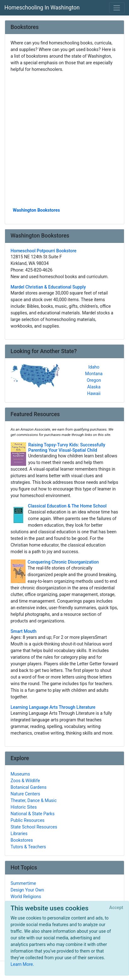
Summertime (23, 883)
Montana (94, 374)
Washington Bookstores (37, 210)
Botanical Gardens (29, 787)
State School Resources (34, 827)
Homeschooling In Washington (42, 8)
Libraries (19, 834)
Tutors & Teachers (28, 847)
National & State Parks (33, 814)
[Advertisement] (64, 139)
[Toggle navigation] (117, 8)
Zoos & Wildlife (25, 781)
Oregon (94, 380)
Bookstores (22, 840)
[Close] (116, 908)
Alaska (94, 387)
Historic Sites (24, 807)
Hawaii (94, 393)
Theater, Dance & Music (34, 800)
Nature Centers (26, 794)
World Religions (26, 897)
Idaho (94, 367)
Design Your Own (27, 890)
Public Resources (28, 820)
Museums (21, 774)
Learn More (22, 964)
